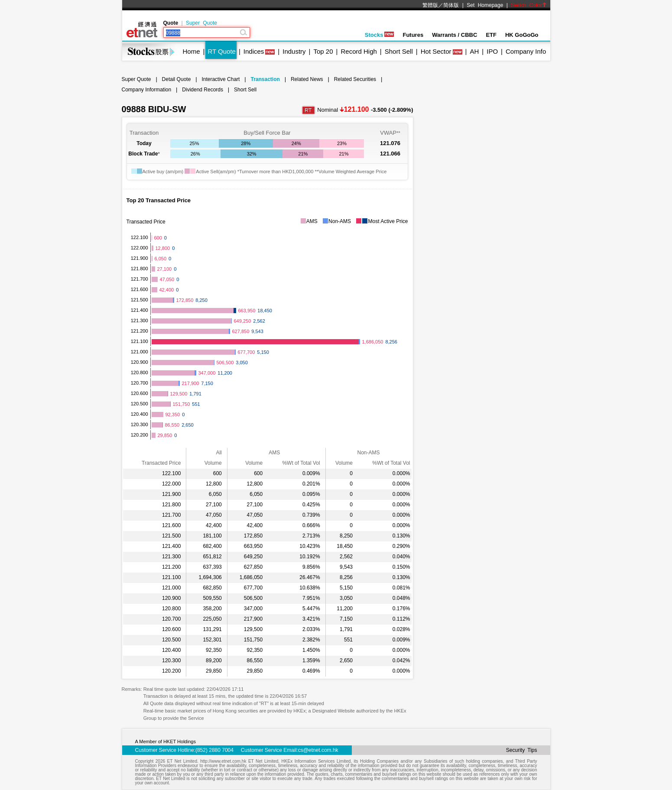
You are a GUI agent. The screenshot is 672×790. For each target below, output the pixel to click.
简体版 (451, 5)
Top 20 (323, 51)
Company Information (147, 90)
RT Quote (221, 51)
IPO (492, 51)
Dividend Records (203, 90)
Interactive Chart (221, 79)
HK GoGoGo (522, 35)
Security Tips (522, 750)
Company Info (526, 51)
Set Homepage (485, 5)
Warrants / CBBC (454, 35)
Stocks (380, 35)
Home (192, 51)
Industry (294, 51)
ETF (491, 35)
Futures (413, 35)
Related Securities (355, 79)
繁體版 (430, 5)
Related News (307, 79)
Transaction (265, 79)
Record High (359, 51)
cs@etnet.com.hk (318, 750)
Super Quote (201, 23)
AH (474, 51)
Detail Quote (177, 79)
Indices (254, 51)
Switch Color (529, 5)
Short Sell (399, 51)
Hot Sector (436, 51)
